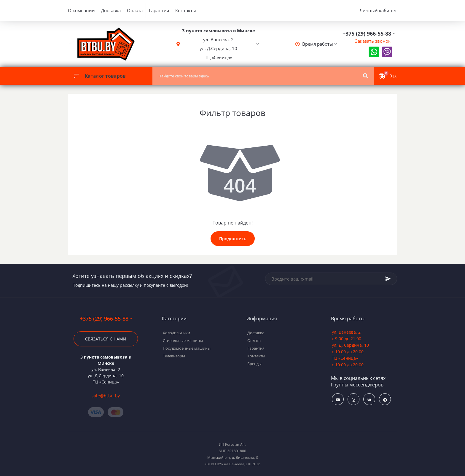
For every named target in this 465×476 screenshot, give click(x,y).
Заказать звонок (373, 41)
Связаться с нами (106, 339)
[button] (219, 44)
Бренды (254, 364)
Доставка (111, 10)
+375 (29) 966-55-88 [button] (106, 319)
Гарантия (159, 10)
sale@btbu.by (106, 396)
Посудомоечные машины (187, 348)
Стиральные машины (183, 340)
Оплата (135, 10)
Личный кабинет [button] (378, 10)
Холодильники (176, 333)
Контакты (186, 10)
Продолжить (233, 239)
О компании (81, 10)
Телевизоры (174, 356)
